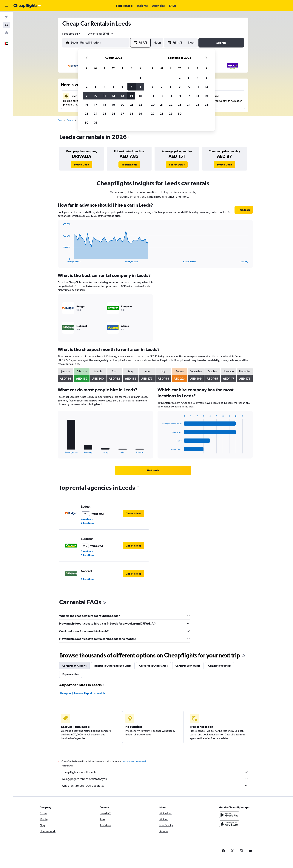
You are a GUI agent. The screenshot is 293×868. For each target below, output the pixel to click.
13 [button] (122, 96)
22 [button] (140, 105)
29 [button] (140, 114)
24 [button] (95, 114)
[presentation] (130, 137)
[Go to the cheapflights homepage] (27, 6)
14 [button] (131, 96)
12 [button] (114, 96)
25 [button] (104, 114)
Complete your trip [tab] (219, 666)
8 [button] (140, 87)
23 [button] (87, 114)
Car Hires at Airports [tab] (74, 666)
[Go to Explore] (6, 33)
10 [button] (96, 96)
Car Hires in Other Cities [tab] (153, 666)
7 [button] (131, 87)
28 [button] (131, 114)
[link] (82, 165)
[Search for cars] (6, 25)
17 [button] (96, 105)
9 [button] (87, 96)
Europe (70, 120)
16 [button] (87, 105)
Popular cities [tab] (71, 674)
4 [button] (104, 87)
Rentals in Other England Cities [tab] (113, 666)
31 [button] (96, 122)
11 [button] (104, 96)
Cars (60, 120)
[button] (6, 6)
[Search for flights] (6, 17)
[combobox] (72, 34)
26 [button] (113, 114)
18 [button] (105, 105)
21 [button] (131, 105)
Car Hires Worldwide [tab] (188, 666)
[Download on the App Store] (229, 828)
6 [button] (122, 87)
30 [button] (87, 122)
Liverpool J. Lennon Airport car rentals (83, 693)
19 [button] (114, 105)
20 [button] (122, 105)
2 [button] (87, 87)
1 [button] (140, 78)
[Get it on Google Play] (229, 819)
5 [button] (113, 87)
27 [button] (122, 114)
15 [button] (140, 96)
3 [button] (95, 87)
